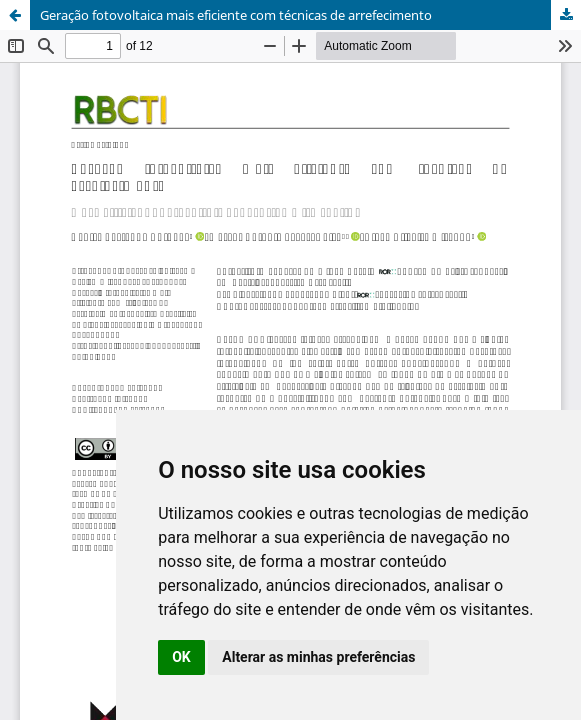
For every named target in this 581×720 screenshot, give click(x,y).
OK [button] (181, 657)
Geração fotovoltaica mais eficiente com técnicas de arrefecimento (236, 15)
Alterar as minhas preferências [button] (318, 657)
